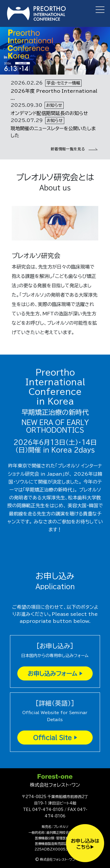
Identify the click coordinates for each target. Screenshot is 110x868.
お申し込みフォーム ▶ (55, 673)
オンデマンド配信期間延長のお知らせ (49, 113)
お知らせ (54, 105)
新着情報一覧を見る (74, 149)
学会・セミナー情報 (63, 83)
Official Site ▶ (55, 738)
